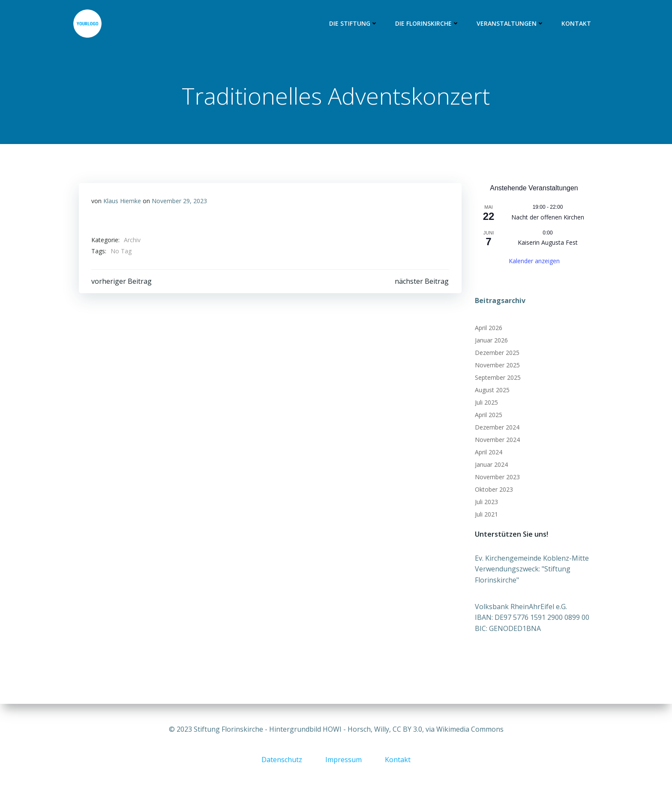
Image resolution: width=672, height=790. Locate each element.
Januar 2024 (491, 465)
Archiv (132, 241)
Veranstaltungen (511, 24)
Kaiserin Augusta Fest (548, 243)
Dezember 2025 (497, 353)
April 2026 (488, 328)
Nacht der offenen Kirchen (548, 218)
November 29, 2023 (179, 202)
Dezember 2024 (497, 428)
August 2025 (492, 390)
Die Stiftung (354, 24)
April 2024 (488, 452)
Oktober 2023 (493, 490)
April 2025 (488, 415)
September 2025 (497, 378)
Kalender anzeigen (534, 261)
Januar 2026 (491, 341)
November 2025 (497, 365)
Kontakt (577, 24)
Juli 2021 (486, 515)
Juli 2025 (486, 403)
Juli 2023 (486, 502)
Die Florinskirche (428, 24)
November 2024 (497, 440)
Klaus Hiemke (122, 202)
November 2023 (497, 477)
